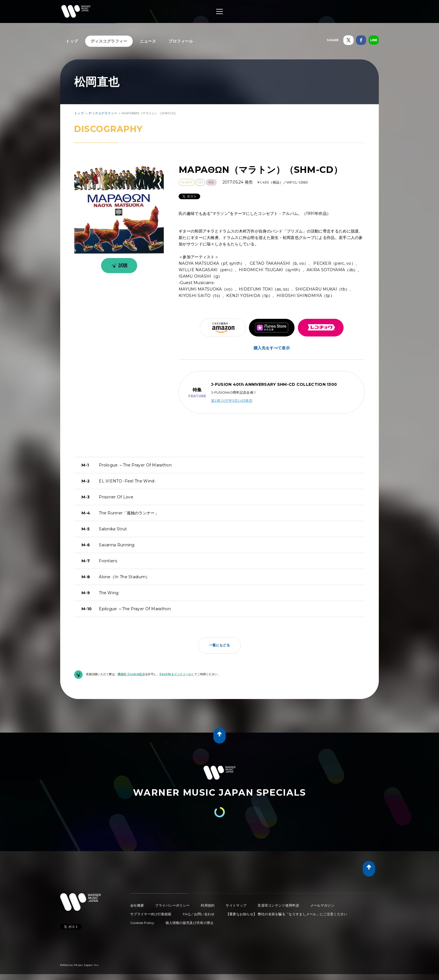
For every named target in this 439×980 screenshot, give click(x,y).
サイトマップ (236, 905)
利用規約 (208, 905)
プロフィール (181, 41)
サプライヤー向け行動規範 (151, 914)
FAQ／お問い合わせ (199, 914)
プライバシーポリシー (172, 905)
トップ (72, 41)
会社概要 (137, 905)
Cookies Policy (142, 923)
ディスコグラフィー (109, 41)
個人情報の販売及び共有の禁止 (190, 923)
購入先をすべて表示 (272, 348)
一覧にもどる (219, 645)
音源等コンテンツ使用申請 (278, 905)
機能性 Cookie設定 (131, 674)
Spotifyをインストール (175, 674)
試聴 (119, 266)
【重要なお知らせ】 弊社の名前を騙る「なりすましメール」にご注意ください (287, 914)
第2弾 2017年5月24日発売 (232, 400)
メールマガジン (322, 905)
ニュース (148, 41)
